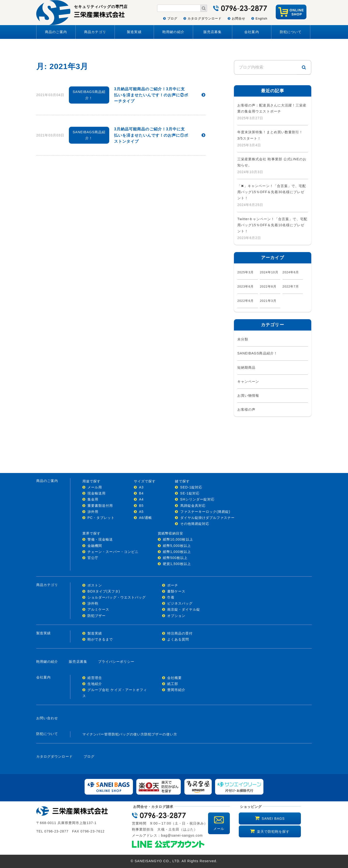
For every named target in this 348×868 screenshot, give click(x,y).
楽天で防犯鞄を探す (273, 832)
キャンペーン (248, 381)
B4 (141, 493)
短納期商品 (246, 367)
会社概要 (174, 678)
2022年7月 (291, 287)
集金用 (93, 499)
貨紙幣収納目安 (170, 533)
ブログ (172, 19)
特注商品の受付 (180, 633)
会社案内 (252, 32)
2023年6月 (246, 287)
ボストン (95, 585)
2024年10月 (269, 272)
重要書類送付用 (100, 506)
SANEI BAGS (273, 819)
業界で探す (91, 533)
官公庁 (93, 558)
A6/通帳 (145, 518)
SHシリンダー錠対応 (197, 499)
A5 (141, 512)
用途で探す (91, 481)
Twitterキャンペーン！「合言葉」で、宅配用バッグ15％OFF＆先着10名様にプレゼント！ (272, 225)
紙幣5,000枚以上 (177, 546)
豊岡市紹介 (176, 690)
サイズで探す (145, 481)
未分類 (243, 339)
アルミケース (98, 609)
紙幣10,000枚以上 (178, 539)
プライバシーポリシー (116, 662)
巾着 (171, 597)
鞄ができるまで (100, 639)
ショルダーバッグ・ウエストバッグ (117, 597)
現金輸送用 (97, 493)
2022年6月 (246, 301)
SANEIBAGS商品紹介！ (257, 353)
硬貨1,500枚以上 (177, 564)
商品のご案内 (56, 32)
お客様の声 (246, 409)
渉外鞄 (93, 603)
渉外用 (93, 512)
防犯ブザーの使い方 (161, 734)
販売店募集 (213, 32)
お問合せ (239, 19)
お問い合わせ (47, 718)
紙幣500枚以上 (175, 558)
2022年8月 (268, 287)
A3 (141, 487)
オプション (176, 616)
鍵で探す (182, 481)
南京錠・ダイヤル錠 (184, 609)
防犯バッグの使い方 (128, 734)
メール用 (95, 487)
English (261, 19)
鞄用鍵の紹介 (173, 32)
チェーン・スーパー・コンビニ (113, 552)
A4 (141, 499)
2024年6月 (291, 272)
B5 (141, 506)
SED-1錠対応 (191, 487)
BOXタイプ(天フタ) (104, 591)
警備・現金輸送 (100, 539)
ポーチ (173, 585)
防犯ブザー (97, 616)
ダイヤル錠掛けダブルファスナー (208, 518)
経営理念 (95, 678)
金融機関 (95, 546)
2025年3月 (246, 272)
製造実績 (134, 32)
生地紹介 (95, 684)
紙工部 (173, 684)
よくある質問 (178, 639)
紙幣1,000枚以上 (177, 552)
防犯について (291, 32)
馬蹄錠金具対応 (193, 506)
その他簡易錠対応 (195, 524)
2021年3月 (268, 301)
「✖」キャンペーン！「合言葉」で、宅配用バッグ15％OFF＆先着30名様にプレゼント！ (272, 192)
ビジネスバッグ (180, 603)
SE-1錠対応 (190, 493)
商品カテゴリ (95, 32)
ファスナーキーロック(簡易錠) (205, 512)
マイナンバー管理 (97, 734)
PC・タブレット (101, 518)
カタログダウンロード (205, 19)
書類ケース (176, 591)
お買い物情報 (248, 395)
